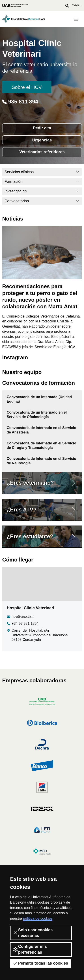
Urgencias (42, 140)
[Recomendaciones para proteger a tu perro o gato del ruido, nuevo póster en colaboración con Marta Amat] (42, 252)
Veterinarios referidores (42, 152)
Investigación (42, 191)
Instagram (15, 357)
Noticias (13, 219)
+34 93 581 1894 (23, 624)
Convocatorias (42, 201)
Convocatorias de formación (39, 383)
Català (76, 5)
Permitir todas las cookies (40, 963)
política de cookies (38, 918)
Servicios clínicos (42, 172)
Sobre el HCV (27, 87)
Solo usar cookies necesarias (33, 933)
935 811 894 (20, 102)
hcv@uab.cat (20, 617)
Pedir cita (42, 128)
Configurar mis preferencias (30, 949)
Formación (42, 182)
